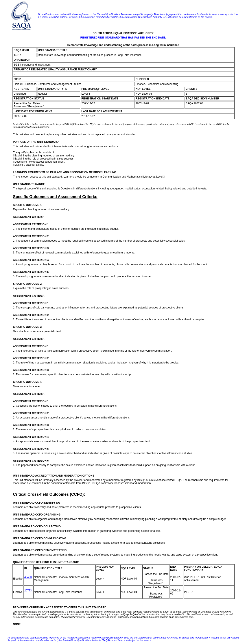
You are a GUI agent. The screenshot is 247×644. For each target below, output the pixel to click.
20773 (28, 591)
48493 (28, 577)
